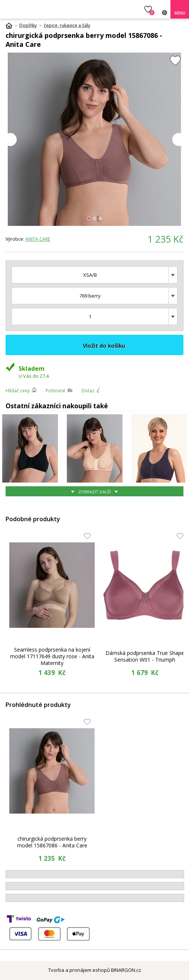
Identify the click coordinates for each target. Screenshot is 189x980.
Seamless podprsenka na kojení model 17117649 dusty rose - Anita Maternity (52, 656)
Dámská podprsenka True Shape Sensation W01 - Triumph (145, 656)
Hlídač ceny (18, 391)
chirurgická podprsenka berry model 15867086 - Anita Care (52, 842)
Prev (10, 139)
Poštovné (56, 391)
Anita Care (38, 239)
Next (179, 139)
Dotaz (88, 391)
